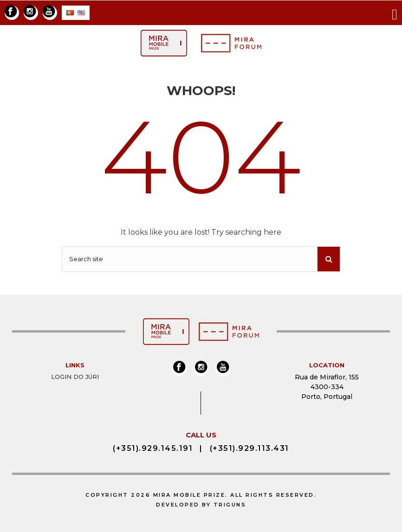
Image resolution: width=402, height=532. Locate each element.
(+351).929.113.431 (250, 448)
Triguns (230, 505)
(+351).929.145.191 (153, 448)
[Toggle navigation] (395, 13)
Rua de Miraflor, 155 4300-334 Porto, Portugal (327, 387)
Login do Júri (75, 377)
